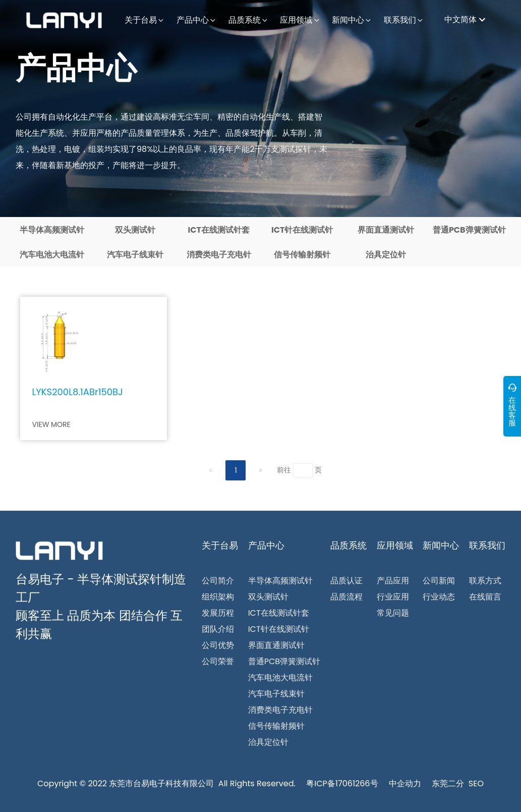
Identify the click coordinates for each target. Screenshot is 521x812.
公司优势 (218, 645)
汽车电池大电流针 (52, 255)
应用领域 (395, 545)
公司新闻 (439, 581)
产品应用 (393, 581)
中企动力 (405, 783)
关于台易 (220, 545)
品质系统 (349, 545)
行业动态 (439, 597)
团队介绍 (218, 629)
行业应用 (393, 597)
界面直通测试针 (386, 230)
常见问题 (393, 613)
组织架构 (218, 597)
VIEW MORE (51, 424)
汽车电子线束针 (135, 255)
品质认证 (346, 581)
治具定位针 (386, 255)
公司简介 (218, 581)
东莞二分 (448, 783)
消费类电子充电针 (219, 255)
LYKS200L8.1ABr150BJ (78, 392)
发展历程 (218, 613)
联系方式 (485, 581)
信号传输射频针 (302, 255)
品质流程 (346, 597)
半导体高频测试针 (52, 230)
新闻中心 (441, 545)
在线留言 (485, 597)
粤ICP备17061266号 (342, 783)
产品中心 (76, 68)
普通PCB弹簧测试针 (469, 230)
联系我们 (487, 545)
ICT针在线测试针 (302, 230)
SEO (476, 783)
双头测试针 (135, 230)
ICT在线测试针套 (219, 230)
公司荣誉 (218, 661)
